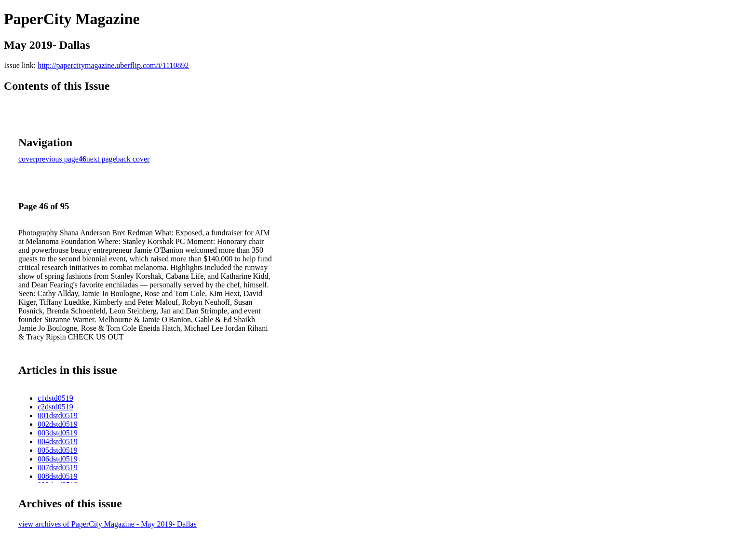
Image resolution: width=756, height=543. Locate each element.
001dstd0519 (58, 415)
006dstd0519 (58, 459)
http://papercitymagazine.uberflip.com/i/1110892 (113, 65)
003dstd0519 (58, 433)
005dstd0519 (58, 450)
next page (101, 159)
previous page (57, 159)
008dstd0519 (58, 476)
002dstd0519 (58, 424)
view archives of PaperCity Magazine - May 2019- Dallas (108, 524)
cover (27, 159)
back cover (133, 159)
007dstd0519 (58, 468)
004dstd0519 (58, 441)
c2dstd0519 (55, 407)
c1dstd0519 (55, 398)
